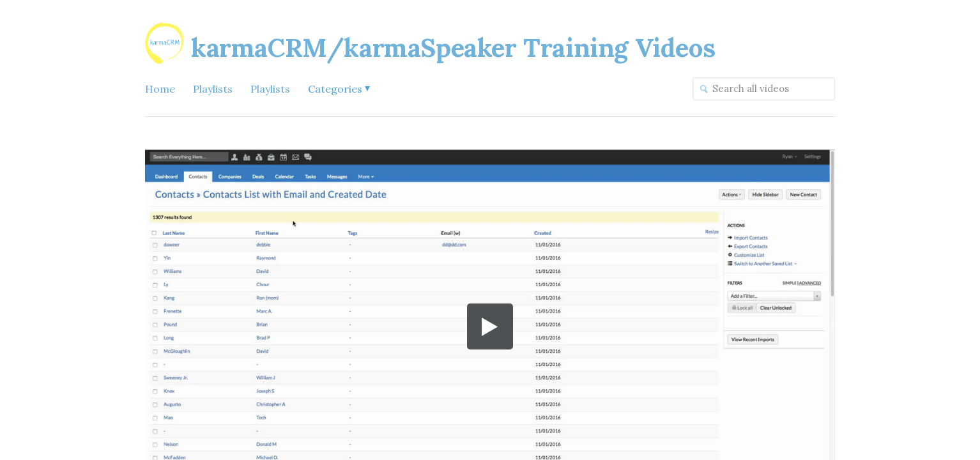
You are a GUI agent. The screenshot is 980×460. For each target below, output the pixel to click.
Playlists (213, 89)
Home (160, 89)
